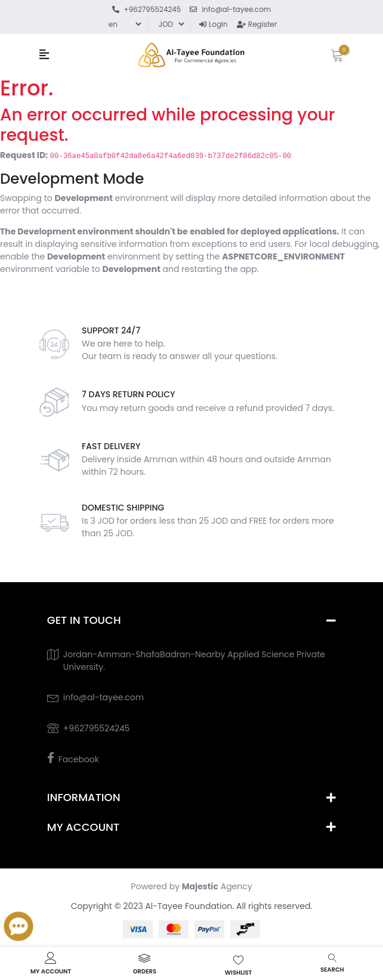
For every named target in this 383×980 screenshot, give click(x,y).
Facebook (79, 759)
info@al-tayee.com (104, 697)
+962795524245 (97, 728)
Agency (217, 886)
